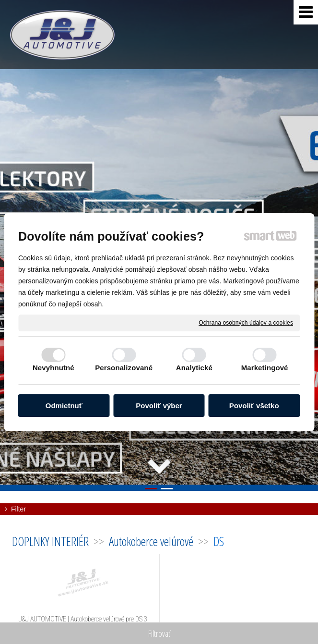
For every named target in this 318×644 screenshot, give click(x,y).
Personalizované (124, 368)
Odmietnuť (64, 406)
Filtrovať (159, 633)
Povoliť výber (159, 406)
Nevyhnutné (53, 368)
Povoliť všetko (254, 406)
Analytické (194, 368)
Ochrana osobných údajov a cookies (246, 322)
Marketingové (265, 368)
